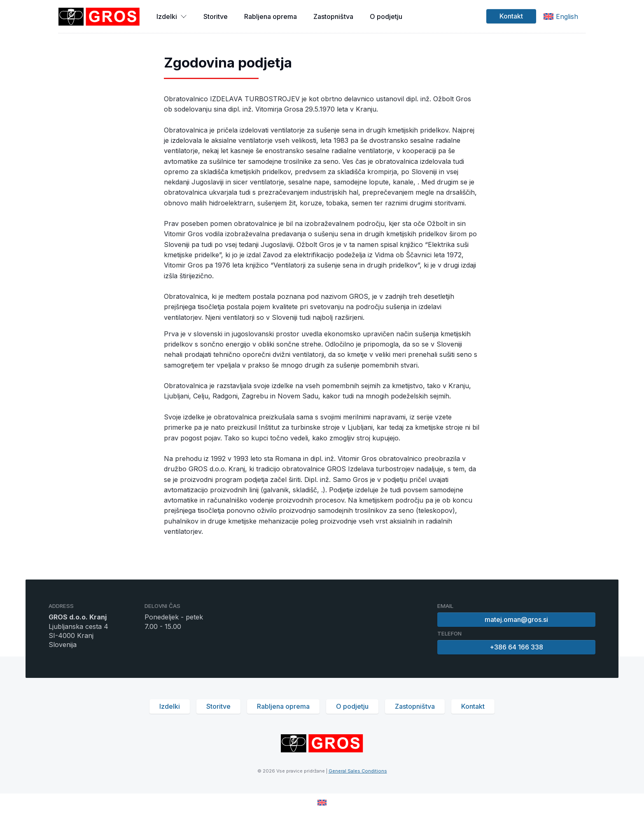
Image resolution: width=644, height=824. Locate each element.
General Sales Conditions (358, 771)
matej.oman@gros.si (516, 619)
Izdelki (172, 16)
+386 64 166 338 (516, 647)
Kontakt (511, 16)
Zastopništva (333, 16)
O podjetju (386, 16)
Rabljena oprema (271, 16)
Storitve (216, 16)
